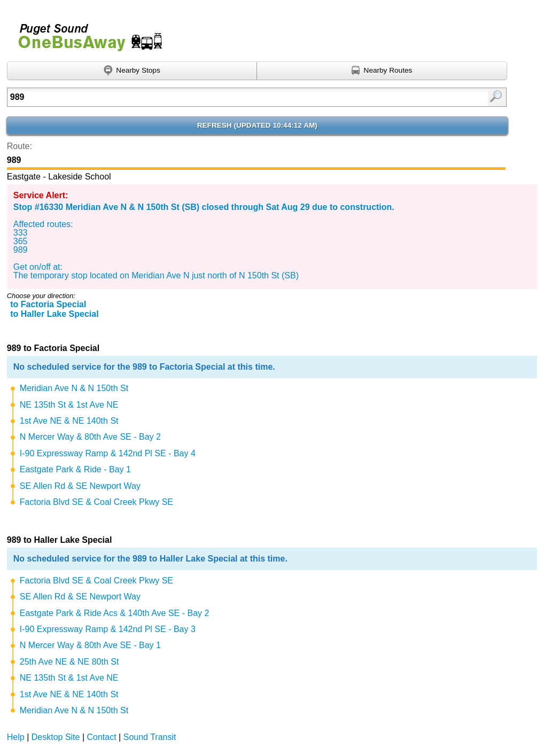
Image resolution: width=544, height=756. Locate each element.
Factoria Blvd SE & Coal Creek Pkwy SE (96, 502)
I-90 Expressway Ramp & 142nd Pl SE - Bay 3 (108, 629)
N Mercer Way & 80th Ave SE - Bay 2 (90, 437)
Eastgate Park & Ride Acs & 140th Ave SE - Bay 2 (115, 613)
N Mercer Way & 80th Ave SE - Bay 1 (90, 645)
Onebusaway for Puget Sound (86, 33)
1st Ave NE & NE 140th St (69, 421)
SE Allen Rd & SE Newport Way (80, 486)
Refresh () (257, 125)
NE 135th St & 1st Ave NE (69, 405)
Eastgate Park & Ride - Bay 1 (75, 469)
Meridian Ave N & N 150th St (74, 388)
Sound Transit (150, 737)
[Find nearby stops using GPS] (132, 71)
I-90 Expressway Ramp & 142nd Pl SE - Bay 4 (108, 453)
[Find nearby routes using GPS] (382, 71)
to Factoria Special (48, 304)
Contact (102, 737)
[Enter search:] (221, 97)
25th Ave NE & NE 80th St (69, 662)
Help (16, 737)
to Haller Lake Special (54, 314)
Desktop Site (56, 737)
